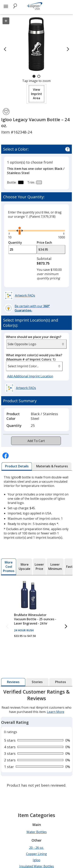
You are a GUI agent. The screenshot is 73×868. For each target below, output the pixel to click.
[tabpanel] (37, 714)
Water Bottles (37, 782)
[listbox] (34, 366)
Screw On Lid (37, 829)
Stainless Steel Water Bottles (37, 835)
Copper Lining (36, 804)
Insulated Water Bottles (37, 816)
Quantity (15, 242)
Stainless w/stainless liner (36, 841)
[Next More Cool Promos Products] (66, 627)
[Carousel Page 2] (39, 76)
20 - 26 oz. (36, 798)
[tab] (17, 466)
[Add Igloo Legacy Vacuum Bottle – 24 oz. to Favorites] (6, 112)
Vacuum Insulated (37, 847)
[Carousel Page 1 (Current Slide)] (34, 76)
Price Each (44, 242)
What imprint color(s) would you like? (34, 357)
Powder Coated (37, 823)
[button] (36, 94)
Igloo (36, 810)
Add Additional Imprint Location (30, 376)
